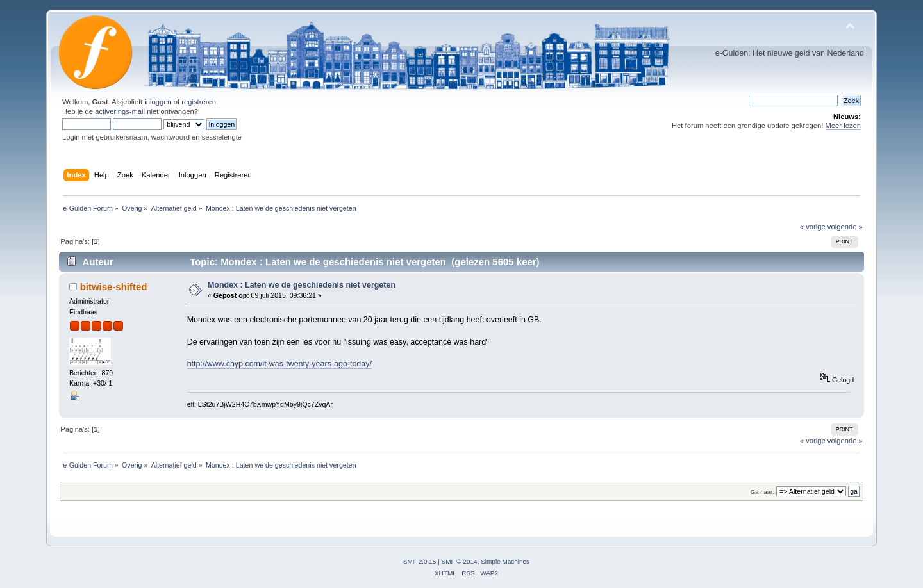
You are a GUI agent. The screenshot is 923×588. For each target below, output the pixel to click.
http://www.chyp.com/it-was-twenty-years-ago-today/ (279, 364)
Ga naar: (762, 492)
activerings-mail (120, 111)
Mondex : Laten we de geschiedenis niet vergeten (302, 285)
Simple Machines (505, 561)
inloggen (158, 102)
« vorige (813, 227)
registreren (199, 102)
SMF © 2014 (460, 561)
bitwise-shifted (114, 287)
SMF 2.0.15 (420, 561)
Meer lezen (844, 126)
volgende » (845, 227)
